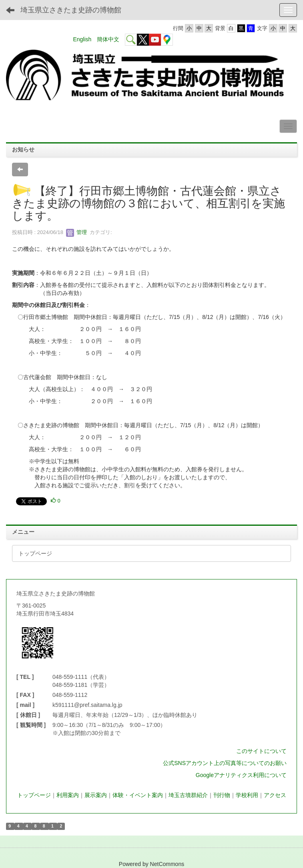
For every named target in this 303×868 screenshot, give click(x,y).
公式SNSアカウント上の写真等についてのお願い (225, 763)
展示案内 (96, 795)
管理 (76, 232)
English (82, 39)
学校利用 (247, 795)
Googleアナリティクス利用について (241, 775)
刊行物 (222, 795)
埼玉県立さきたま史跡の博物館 (71, 10)
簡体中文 (108, 39)
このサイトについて (261, 751)
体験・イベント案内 (138, 795)
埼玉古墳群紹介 (188, 795)
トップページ (34, 795)
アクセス (275, 795)
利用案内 (68, 795)
